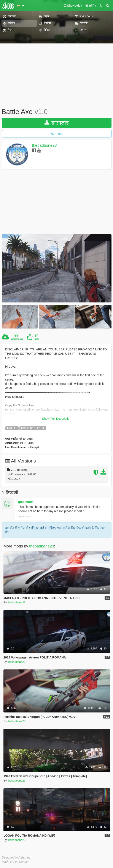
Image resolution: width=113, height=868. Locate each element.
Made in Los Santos (15, 862)
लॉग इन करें (37, 528)
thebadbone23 (44, 145)
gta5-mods (26, 502)
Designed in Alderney (16, 857)
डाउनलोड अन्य (17, 339)
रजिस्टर (52, 528)
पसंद (37, 339)
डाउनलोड (57, 123)
